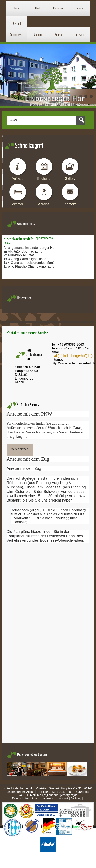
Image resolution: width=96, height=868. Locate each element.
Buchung (38, 35)
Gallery (70, 179)
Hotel (38, 8)
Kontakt (70, 204)
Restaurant (58, 8)
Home (17, 8)
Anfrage (58, 35)
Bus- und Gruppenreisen (17, 29)
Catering (79, 8)
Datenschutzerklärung (25, 798)
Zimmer (17, 204)
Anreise (44, 204)
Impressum (79, 35)
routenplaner (19, 449)
